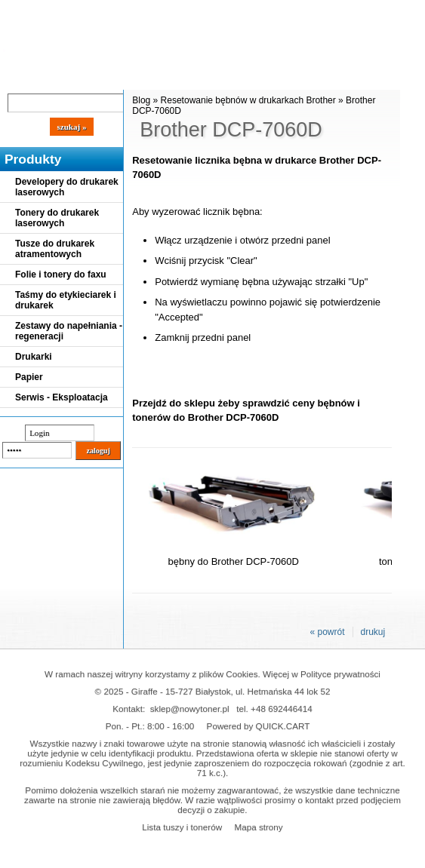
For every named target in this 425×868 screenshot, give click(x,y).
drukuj (373, 632)
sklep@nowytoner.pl (190, 709)
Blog (23, 77)
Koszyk (341, 11)
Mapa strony (258, 827)
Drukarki (34, 357)
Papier (29, 377)
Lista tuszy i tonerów (182, 827)
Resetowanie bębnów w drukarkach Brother (248, 100)
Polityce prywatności (340, 674)
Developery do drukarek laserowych (67, 187)
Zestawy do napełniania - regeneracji (69, 331)
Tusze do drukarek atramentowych (55, 249)
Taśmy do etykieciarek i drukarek (66, 300)
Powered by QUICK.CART (259, 726)
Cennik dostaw (92, 77)
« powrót (327, 632)
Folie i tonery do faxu (61, 275)
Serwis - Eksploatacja (62, 397)
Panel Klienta (182, 77)
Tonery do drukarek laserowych (57, 218)
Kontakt (256, 77)
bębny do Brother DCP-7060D (234, 561)
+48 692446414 (282, 709)
